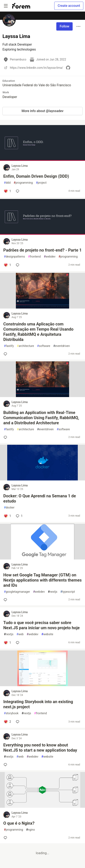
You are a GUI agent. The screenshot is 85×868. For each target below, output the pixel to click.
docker (9, 508)
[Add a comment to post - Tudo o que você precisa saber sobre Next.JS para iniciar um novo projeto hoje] (7, 643)
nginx (31, 830)
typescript (68, 592)
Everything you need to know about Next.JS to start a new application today (40, 748)
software (44, 346)
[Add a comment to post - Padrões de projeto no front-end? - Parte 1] (7, 265)
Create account (69, 6)
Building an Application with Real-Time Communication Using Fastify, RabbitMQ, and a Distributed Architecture (41, 418)
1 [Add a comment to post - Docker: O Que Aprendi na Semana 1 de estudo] (19, 516)
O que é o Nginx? (19, 823)
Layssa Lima (20, 166)
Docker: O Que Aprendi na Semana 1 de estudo (40, 498)
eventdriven (61, 346)
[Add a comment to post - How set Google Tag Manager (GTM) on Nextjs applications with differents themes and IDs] (6, 600)
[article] (42, 160)
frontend (34, 257)
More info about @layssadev (43, 111)
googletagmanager (17, 592)
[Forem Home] (21, 6)
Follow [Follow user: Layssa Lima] (64, 26)
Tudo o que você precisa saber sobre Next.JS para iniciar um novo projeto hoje (41, 625)
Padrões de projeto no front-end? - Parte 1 (42, 250)
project (41, 183)
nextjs (53, 592)
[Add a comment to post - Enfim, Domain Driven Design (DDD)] (7, 191)
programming (23, 183)
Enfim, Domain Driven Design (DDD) (36, 176)
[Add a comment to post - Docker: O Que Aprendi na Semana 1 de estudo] (7, 516)
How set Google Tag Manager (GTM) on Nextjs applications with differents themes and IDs (42, 580)
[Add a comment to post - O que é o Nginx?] (6, 838)
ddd (7, 183)
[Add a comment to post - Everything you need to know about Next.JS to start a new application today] (6, 765)
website (47, 634)
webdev (50, 257)
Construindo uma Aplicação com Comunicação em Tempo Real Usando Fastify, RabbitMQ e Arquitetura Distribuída (38, 332)
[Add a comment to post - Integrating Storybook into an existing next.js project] (7, 722)
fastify (9, 346)
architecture (25, 346)
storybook (11, 713)
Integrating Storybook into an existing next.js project (38, 704)
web (20, 634)
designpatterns (14, 257)
